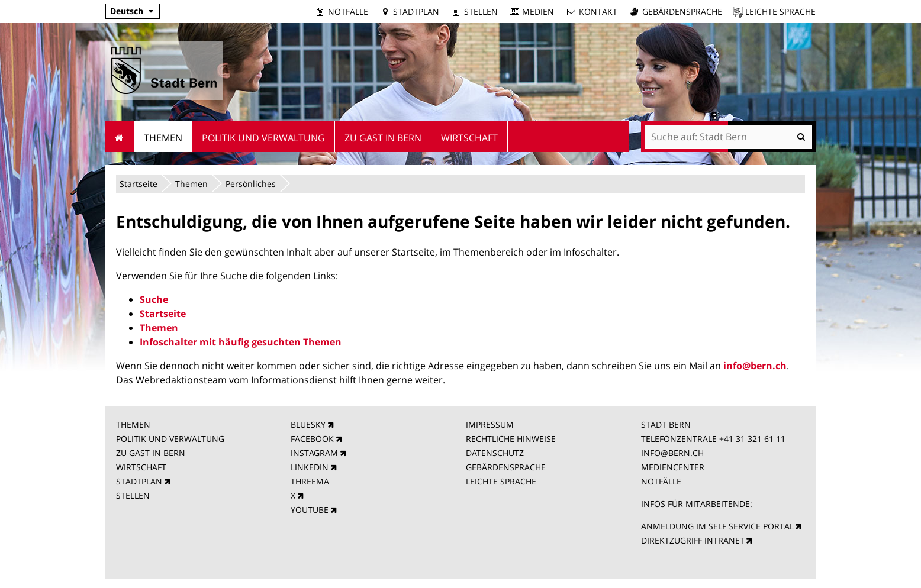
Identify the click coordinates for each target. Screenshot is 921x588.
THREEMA (310, 481)
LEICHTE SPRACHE (501, 481)
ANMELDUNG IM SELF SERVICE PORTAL (717, 526)
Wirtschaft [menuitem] (469, 138)
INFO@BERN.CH (672, 453)
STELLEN (133, 495)
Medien (538, 12)
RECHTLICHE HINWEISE (511, 439)
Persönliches (251, 184)
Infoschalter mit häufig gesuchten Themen (241, 342)
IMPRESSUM (490, 424)
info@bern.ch (755, 366)
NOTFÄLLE (661, 481)
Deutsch (127, 11)
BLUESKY (308, 424)
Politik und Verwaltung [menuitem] (263, 138)
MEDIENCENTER (673, 467)
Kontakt (598, 12)
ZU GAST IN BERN (151, 453)
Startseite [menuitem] (120, 137)
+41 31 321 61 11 (752, 439)
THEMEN (133, 424)
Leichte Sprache (780, 12)
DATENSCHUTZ (495, 453)
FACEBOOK (312, 439)
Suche (154, 299)
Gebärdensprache (682, 12)
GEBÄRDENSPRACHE (506, 467)
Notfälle (348, 12)
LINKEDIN (310, 467)
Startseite (139, 184)
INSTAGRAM (314, 453)
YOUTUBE (310, 510)
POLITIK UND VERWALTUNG (170, 439)
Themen (191, 184)
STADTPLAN (139, 481)
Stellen (481, 12)
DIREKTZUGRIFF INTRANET (693, 540)
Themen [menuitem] (163, 138)
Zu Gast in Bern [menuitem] (383, 138)
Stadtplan (416, 12)
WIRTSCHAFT (141, 467)
